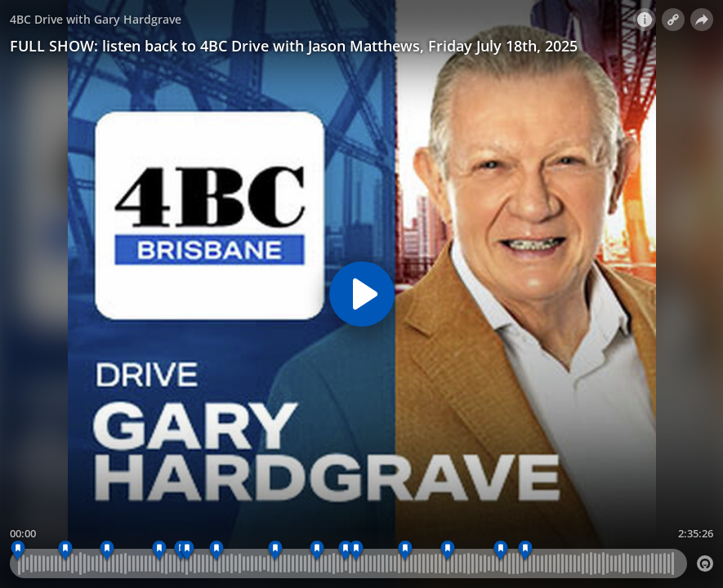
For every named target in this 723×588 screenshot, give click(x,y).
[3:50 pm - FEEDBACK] (160, 551)
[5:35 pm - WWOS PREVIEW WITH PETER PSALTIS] (448, 551)
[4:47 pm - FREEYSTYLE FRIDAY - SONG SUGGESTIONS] (317, 551)
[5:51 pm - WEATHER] (501, 551)
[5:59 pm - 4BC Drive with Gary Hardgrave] (526, 551)
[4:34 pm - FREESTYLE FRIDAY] (276, 551)
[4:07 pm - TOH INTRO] (187, 551)
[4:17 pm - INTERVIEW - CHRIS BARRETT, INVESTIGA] (217, 551)
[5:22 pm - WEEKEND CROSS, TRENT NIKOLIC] (406, 551)
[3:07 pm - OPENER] (18, 551)
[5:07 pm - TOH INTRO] (357, 551)
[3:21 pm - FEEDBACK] (66, 551)
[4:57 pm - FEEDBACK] (346, 551)
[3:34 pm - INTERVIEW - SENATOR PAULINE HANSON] (107, 551)
